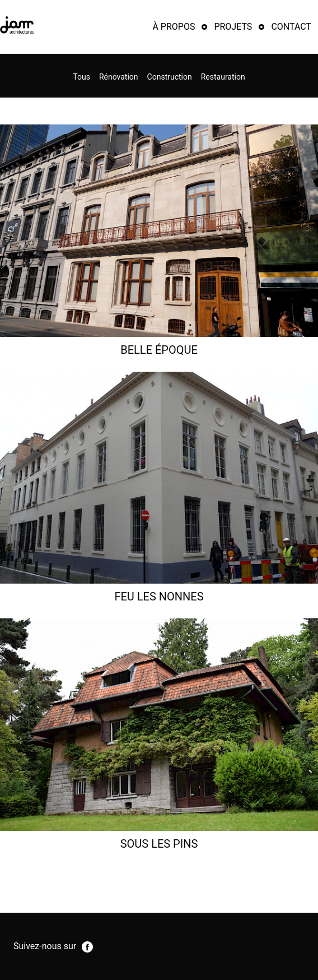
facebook (87, 947)
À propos (174, 27)
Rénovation (119, 77)
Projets (233, 27)
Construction (170, 77)
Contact (291, 27)
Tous (81, 77)
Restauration (223, 77)
